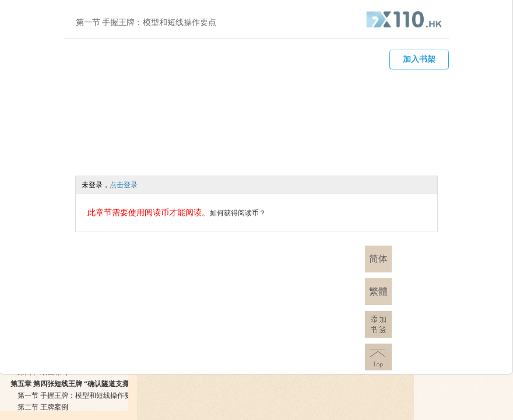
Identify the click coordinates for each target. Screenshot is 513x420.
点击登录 (124, 185)
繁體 (378, 291)
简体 (378, 259)
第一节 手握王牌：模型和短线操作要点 (78, 395)
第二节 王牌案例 (43, 407)
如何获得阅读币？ (238, 213)
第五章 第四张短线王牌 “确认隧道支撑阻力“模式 (86, 384)
